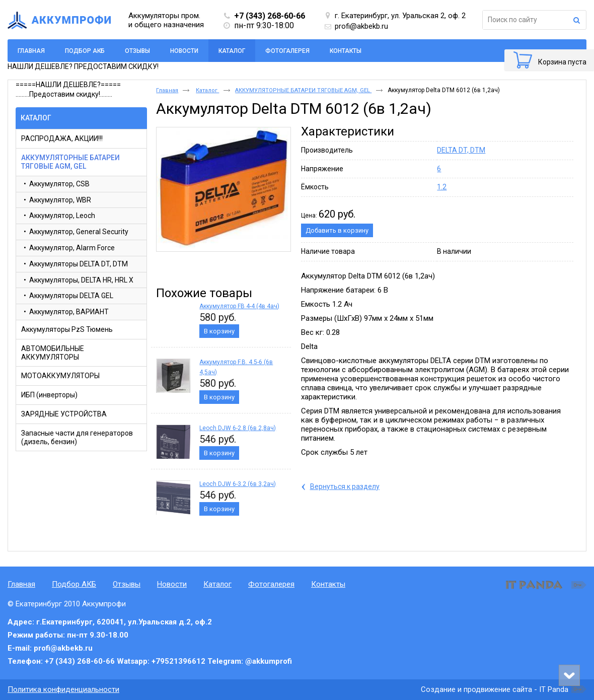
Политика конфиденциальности (63, 689)
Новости (172, 584)
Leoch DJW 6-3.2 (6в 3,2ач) (238, 484)
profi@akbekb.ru (361, 26)
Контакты (328, 584)
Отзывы (127, 584)
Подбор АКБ (74, 584)
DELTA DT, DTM (461, 150)
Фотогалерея (271, 584)
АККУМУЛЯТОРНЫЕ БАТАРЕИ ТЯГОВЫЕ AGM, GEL (303, 90)
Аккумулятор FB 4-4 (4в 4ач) (239, 306)
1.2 (442, 187)
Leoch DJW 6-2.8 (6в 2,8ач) (238, 428)
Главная (167, 90)
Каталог (232, 51)
